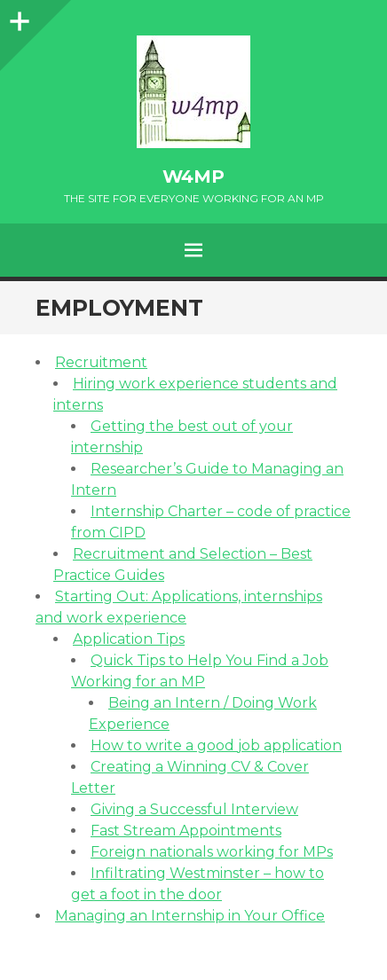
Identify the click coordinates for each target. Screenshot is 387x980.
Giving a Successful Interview (194, 809)
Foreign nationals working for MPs (212, 852)
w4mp (193, 176)
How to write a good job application (216, 745)
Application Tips (129, 639)
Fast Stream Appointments (186, 831)
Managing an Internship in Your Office (190, 916)
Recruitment (101, 362)
